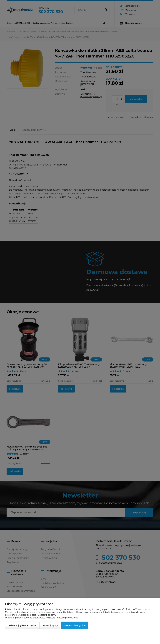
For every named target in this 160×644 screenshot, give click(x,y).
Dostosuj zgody (50, 625)
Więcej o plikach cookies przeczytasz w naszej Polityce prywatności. (42, 618)
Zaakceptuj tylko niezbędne (22, 625)
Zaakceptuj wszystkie (74, 625)
